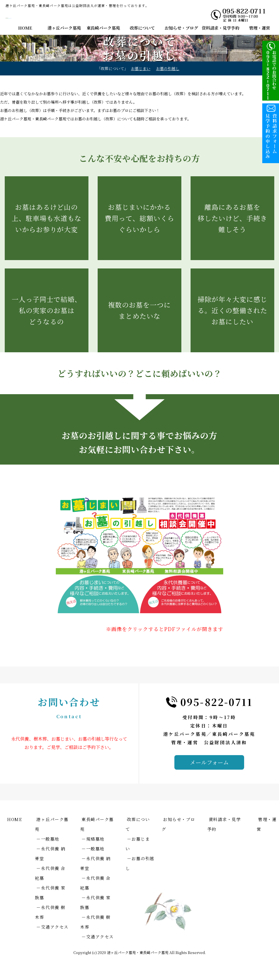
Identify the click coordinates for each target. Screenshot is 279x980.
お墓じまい (141, 68)
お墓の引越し (168, 68)
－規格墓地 (93, 839)
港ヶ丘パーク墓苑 (64, 28)
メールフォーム (209, 762)
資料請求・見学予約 (221, 28)
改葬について (142, 28)
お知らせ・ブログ (181, 28)
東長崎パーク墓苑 (103, 28)
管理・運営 (260, 28)
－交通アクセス (52, 927)
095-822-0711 (217, 702)
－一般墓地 (48, 839)
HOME (25, 28)
